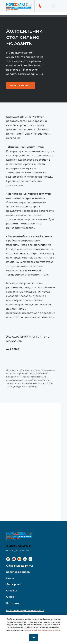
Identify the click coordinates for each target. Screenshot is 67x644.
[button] (20, 86)
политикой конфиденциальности (43, 630)
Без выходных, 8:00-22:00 (17, 551)
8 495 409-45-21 (19, 547)
